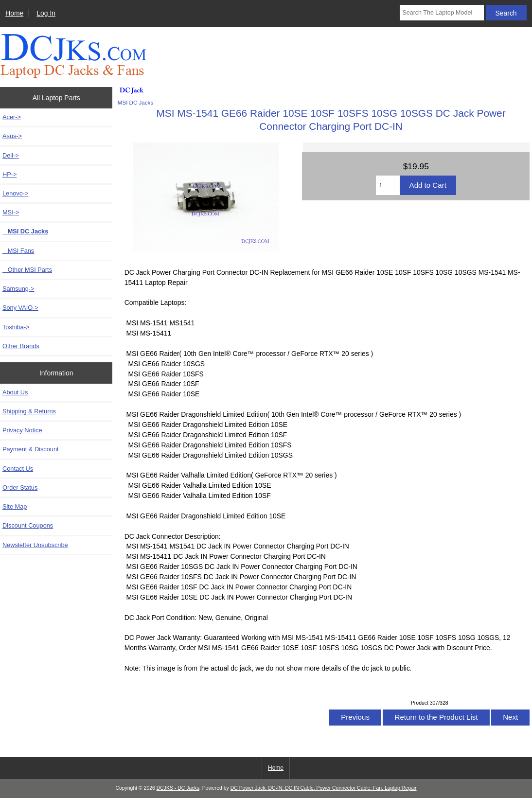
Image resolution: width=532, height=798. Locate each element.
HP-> (9, 174)
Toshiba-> (16, 327)
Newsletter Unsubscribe (35, 545)
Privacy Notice (22, 430)
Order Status (20, 488)
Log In (46, 13)
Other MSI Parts (27, 270)
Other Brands (21, 346)
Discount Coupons (28, 525)
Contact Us (18, 469)
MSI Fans (18, 251)
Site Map (15, 506)
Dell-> (11, 155)
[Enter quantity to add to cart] (388, 185)
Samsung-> (18, 289)
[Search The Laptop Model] (442, 13)
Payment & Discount (31, 449)
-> (11, 212)
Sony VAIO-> (20, 308)
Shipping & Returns (29, 411)
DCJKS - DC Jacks (178, 788)
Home (14, 13)
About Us (15, 392)
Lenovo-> (16, 193)
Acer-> (12, 117)
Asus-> (12, 136)
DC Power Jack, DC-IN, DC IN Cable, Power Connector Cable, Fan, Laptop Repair (324, 788)
